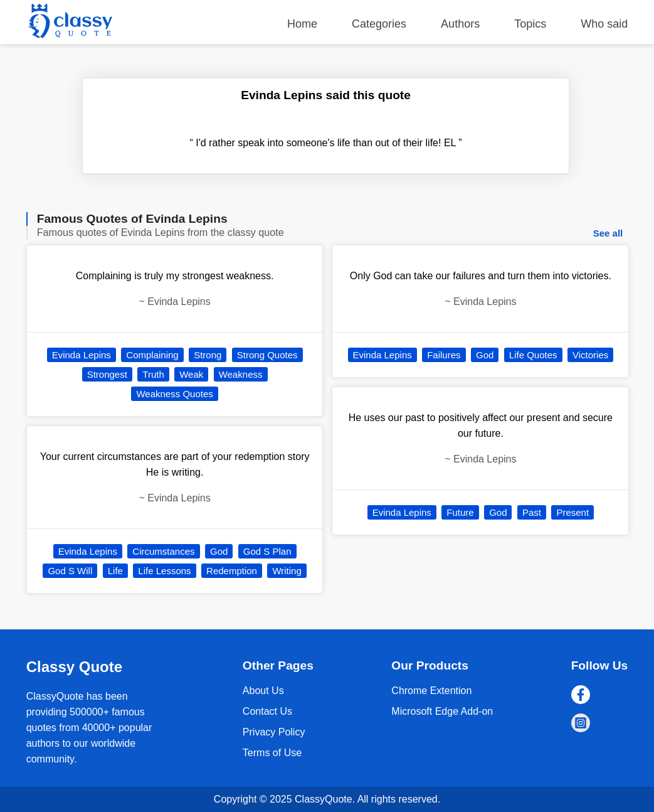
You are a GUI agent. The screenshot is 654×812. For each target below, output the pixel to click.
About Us (263, 691)
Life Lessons (164, 571)
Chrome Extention (431, 691)
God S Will (70, 571)
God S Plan (267, 551)
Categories (379, 24)
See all (608, 233)
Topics (530, 24)
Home (302, 24)
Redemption (232, 571)
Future (460, 512)
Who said (604, 24)
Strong (208, 355)
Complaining (152, 355)
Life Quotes (533, 355)
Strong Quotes (267, 355)
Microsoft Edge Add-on (442, 711)
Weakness (241, 374)
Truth (153, 374)
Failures (444, 355)
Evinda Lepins (82, 355)
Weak (191, 374)
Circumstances (163, 551)
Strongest (107, 374)
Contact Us (267, 711)
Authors (460, 24)
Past (532, 512)
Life (115, 571)
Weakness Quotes (174, 394)
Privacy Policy (274, 732)
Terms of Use (272, 753)
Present (572, 512)
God (219, 551)
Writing (287, 571)
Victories (590, 355)
